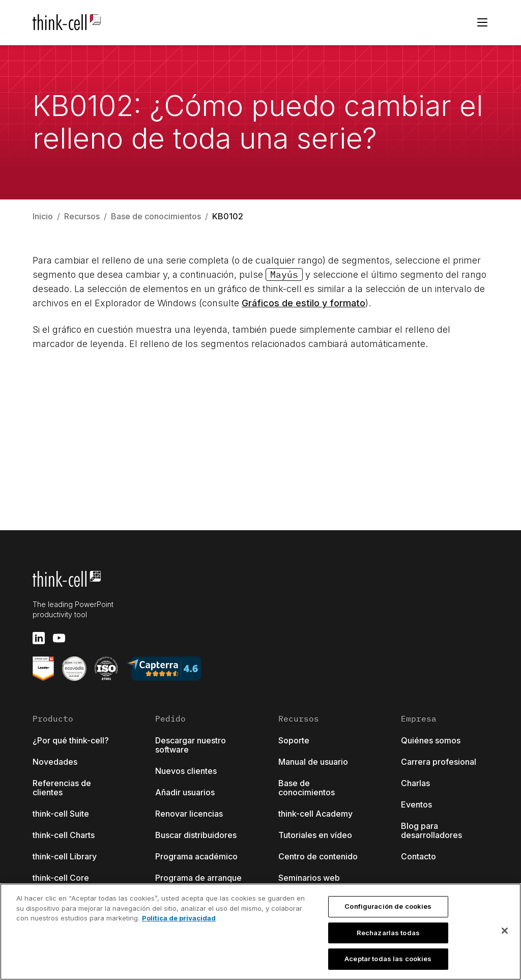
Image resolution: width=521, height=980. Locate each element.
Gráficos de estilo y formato (303, 303)
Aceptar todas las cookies (388, 959)
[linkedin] (39, 638)
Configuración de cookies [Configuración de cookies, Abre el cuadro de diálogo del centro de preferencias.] (388, 906)
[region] (260, 932)
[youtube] (59, 638)
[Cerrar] (505, 931)
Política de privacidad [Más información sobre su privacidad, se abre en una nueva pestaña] (179, 918)
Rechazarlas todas (388, 933)
